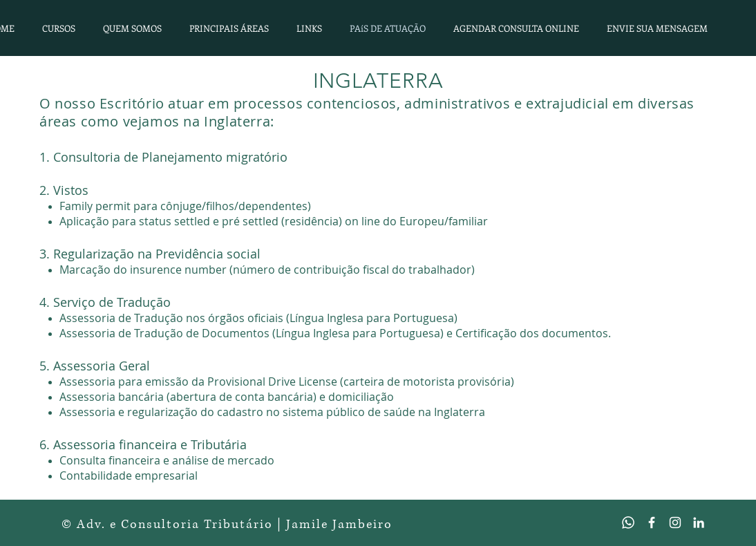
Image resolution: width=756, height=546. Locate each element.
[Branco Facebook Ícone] (652, 523)
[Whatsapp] (628, 523)
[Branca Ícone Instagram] (675, 523)
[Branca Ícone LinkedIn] (699, 523)
